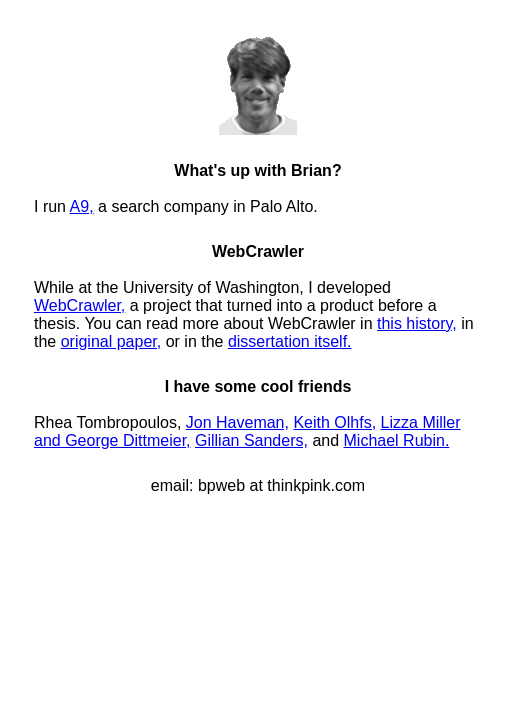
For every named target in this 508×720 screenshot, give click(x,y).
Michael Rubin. (397, 440)
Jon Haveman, (237, 422)
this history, (417, 323)
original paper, (111, 341)
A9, (82, 206)
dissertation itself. (290, 341)
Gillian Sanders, (251, 440)
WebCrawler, (79, 305)
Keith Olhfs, (334, 422)
